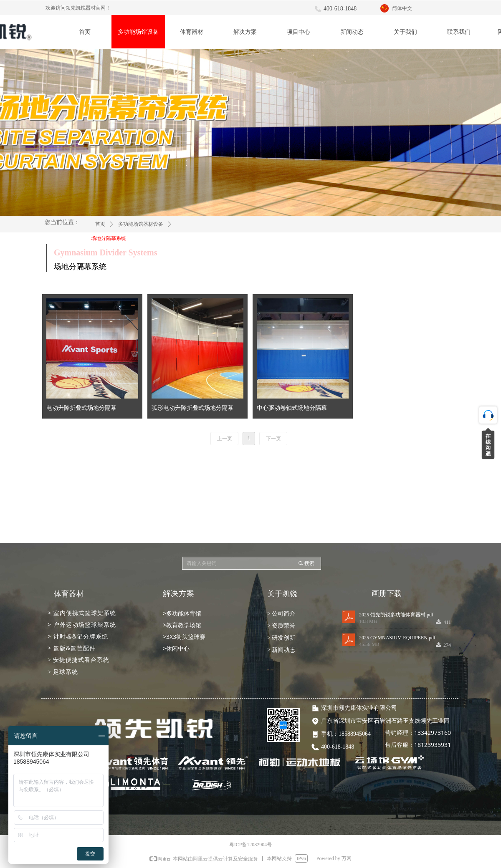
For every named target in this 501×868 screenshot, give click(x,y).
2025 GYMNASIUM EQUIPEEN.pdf (397, 638)
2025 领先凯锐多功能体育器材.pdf (396, 615)
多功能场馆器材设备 (141, 224)
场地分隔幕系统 (109, 238)
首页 (100, 224)
